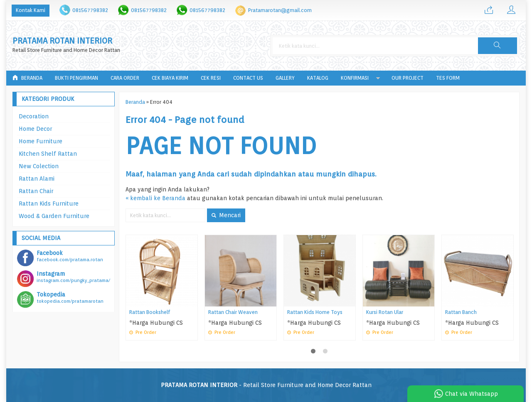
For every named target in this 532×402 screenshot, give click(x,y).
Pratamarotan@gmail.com (280, 10)
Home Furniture (41, 141)
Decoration (34, 116)
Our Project (408, 78)
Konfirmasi (355, 78)
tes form (448, 78)
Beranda (27, 78)
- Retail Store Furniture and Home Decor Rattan (266, 385)
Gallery (285, 78)
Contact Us (248, 78)
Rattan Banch (461, 312)
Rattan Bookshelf (150, 312)
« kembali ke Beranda (155, 198)
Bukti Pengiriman (76, 78)
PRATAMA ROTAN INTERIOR (62, 41)
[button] (498, 46)
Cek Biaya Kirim (170, 78)
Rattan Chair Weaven (233, 312)
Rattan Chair (36, 191)
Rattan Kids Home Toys (315, 312)
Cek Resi (211, 78)
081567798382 (90, 10)
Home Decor (35, 129)
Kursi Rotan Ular (385, 312)
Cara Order (125, 78)
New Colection (39, 166)
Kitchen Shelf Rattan (48, 154)
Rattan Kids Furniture (49, 203)
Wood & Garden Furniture (54, 216)
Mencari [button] (226, 215)
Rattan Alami (37, 179)
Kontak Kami (31, 10)
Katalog (318, 78)
